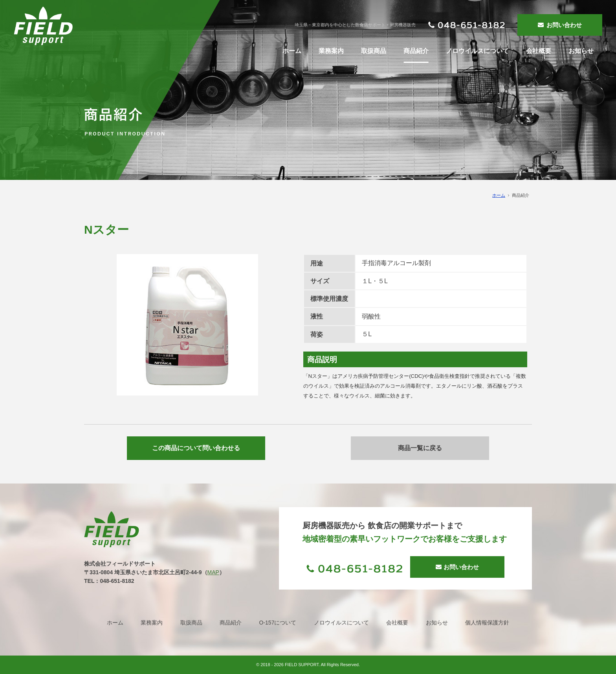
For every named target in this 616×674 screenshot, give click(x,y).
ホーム (499, 195)
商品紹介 (231, 623)
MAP (213, 572)
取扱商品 (191, 623)
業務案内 (152, 623)
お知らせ (437, 623)
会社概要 (397, 623)
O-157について (278, 623)
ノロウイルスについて (341, 623)
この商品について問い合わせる (196, 448)
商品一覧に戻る (420, 448)
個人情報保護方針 (487, 623)
